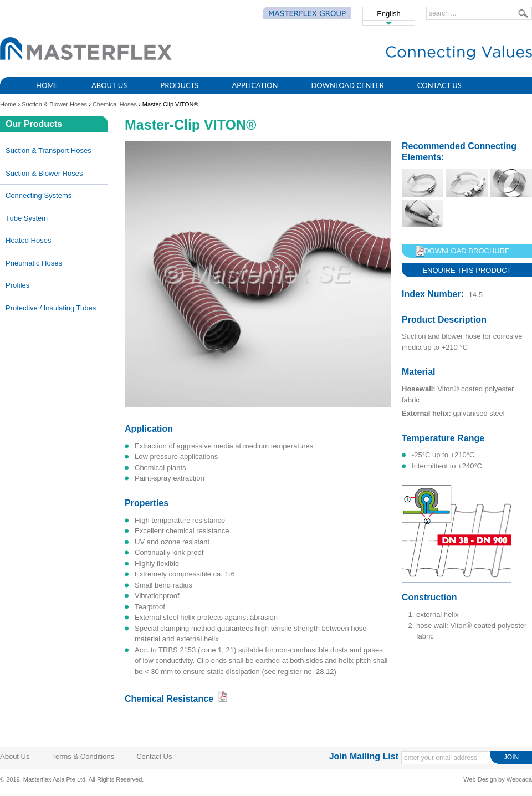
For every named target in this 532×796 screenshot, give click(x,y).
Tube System (27, 218)
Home (47, 85)
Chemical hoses (115, 104)
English (389, 14)
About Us (109, 85)
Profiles (17, 285)
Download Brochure (467, 251)
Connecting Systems (39, 195)
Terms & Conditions (83, 756)
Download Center (347, 85)
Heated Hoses (28, 240)
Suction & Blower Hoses (54, 104)
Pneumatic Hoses (34, 263)
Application (255, 85)
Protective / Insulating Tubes (51, 308)
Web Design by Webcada (498, 779)
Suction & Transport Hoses (48, 150)
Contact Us (439, 85)
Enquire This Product (467, 270)
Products (179, 85)
